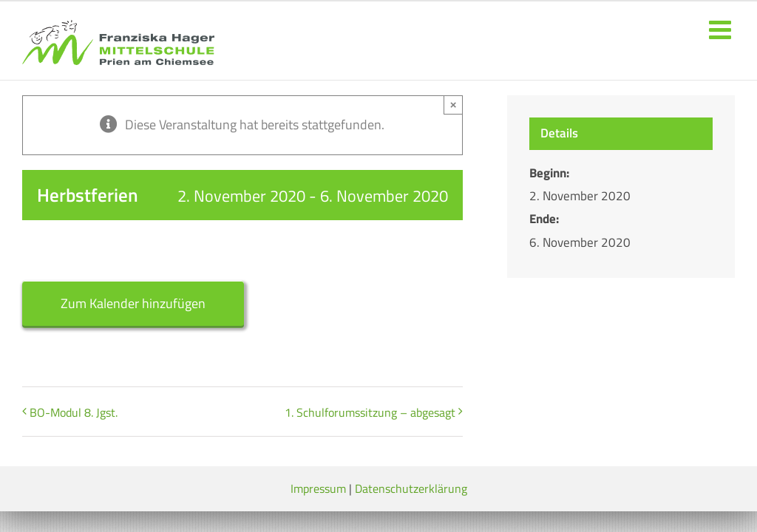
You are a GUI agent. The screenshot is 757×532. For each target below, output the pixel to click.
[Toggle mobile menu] (722, 29)
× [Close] (454, 105)
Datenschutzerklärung (411, 488)
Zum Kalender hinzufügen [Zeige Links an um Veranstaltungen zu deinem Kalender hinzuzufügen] (133, 303)
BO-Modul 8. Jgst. (74, 412)
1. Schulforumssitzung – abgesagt (370, 412)
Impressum (318, 488)
